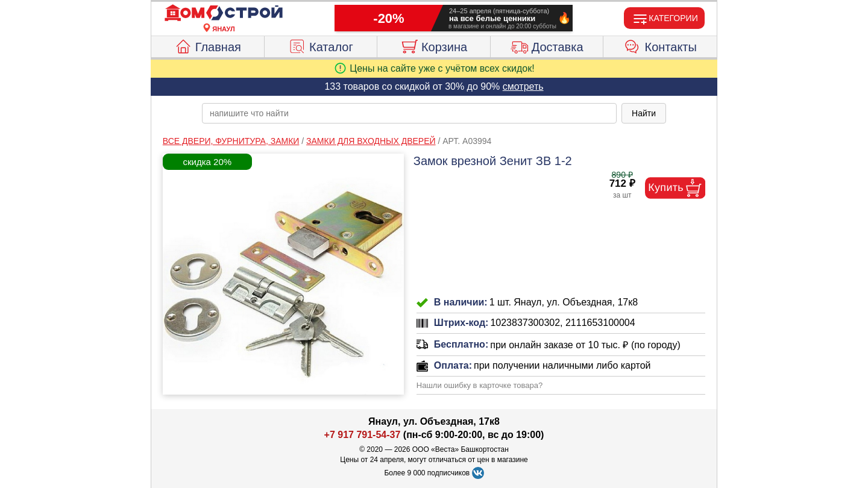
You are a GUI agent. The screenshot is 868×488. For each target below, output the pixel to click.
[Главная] (224, 13)
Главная (208, 45)
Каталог (321, 45)
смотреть (523, 86)
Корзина (434, 45)
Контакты (660, 45)
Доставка (547, 45)
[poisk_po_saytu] (409, 113)
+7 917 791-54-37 (363, 435)
